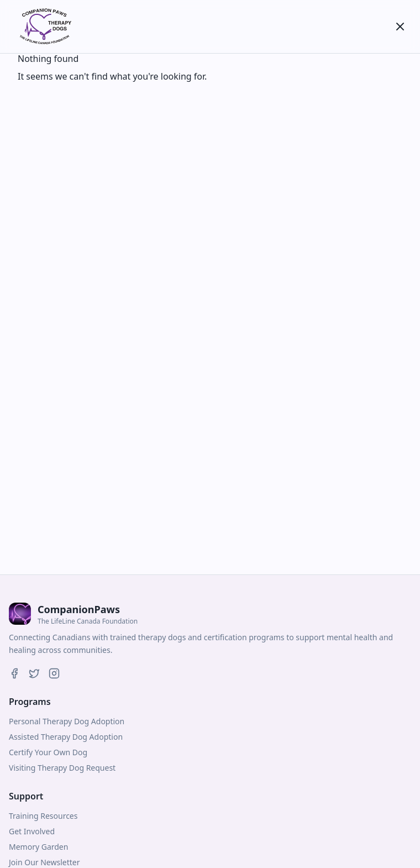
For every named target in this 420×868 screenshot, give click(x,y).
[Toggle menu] (400, 27)
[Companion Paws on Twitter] (34, 673)
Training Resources (43, 816)
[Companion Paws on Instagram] (54, 673)
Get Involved (32, 831)
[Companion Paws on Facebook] (14, 673)
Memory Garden (38, 847)
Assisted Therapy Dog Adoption (66, 737)
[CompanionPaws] (44, 27)
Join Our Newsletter (44, 862)
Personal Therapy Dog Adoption (67, 721)
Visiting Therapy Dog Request (62, 768)
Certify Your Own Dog (48, 752)
